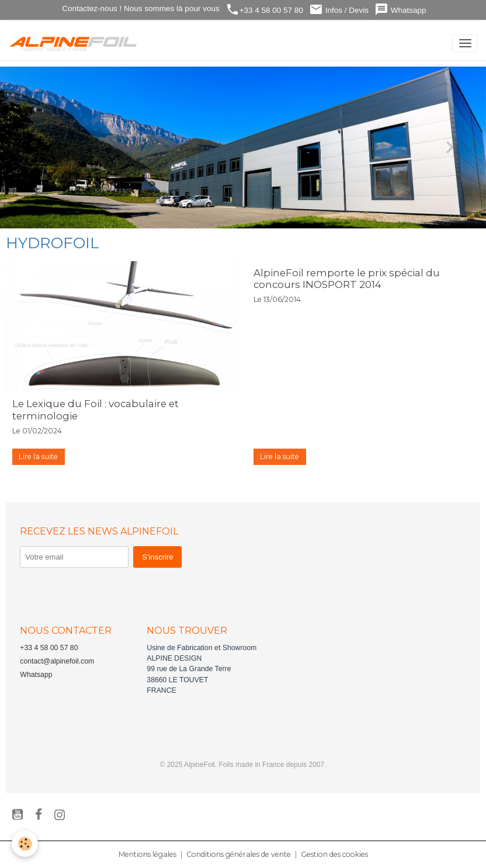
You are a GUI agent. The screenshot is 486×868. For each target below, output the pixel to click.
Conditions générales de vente (239, 854)
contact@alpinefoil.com (57, 661)
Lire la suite (38, 456)
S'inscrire (157, 557)
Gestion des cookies (334, 854)
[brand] (76, 43)
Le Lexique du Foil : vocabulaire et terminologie (96, 409)
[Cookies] (25, 844)
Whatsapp (400, 10)
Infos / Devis (339, 10)
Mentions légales (147, 854)
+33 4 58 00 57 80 (264, 10)
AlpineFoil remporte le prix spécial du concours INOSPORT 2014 (347, 279)
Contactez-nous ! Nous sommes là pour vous (140, 8)
